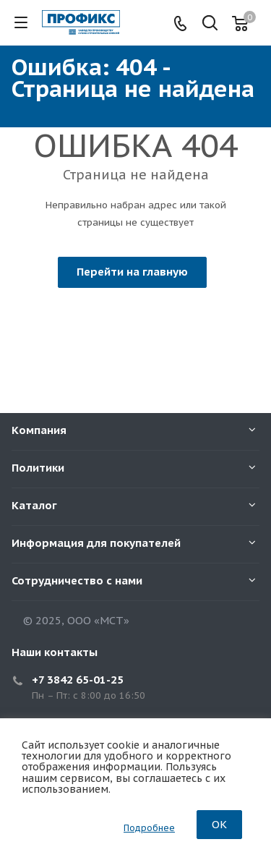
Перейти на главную (132, 272)
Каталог (34, 505)
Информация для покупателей (96, 543)
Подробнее (149, 828)
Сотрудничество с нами (77, 580)
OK (219, 824)
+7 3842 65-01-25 (78, 680)
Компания (39, 430)
